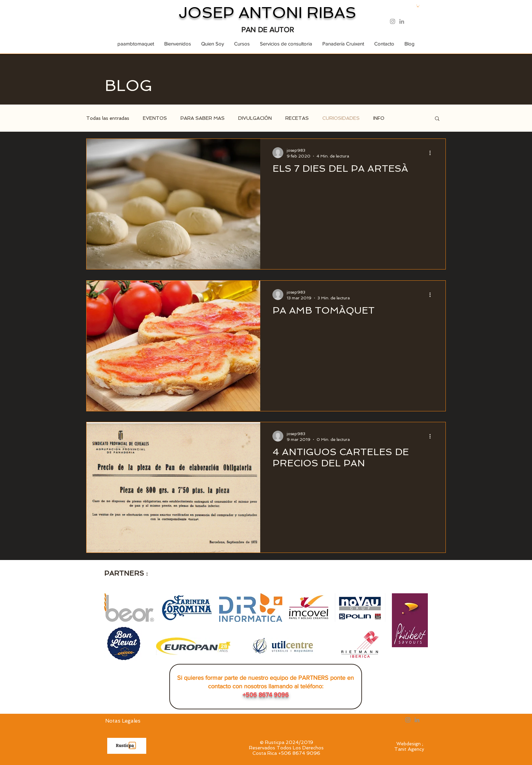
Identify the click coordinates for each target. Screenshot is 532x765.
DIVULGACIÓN (255, 118)
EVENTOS (155, 118)
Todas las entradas (108, 118)
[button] (418, 6)
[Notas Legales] (123, 721)
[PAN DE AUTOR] (267, 30)
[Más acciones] (432, 153)
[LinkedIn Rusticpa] (402, 21)
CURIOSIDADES (341, 118)
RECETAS (297, 118)
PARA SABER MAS (203, 118)
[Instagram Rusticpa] (393, 21)
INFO (379, 118)
